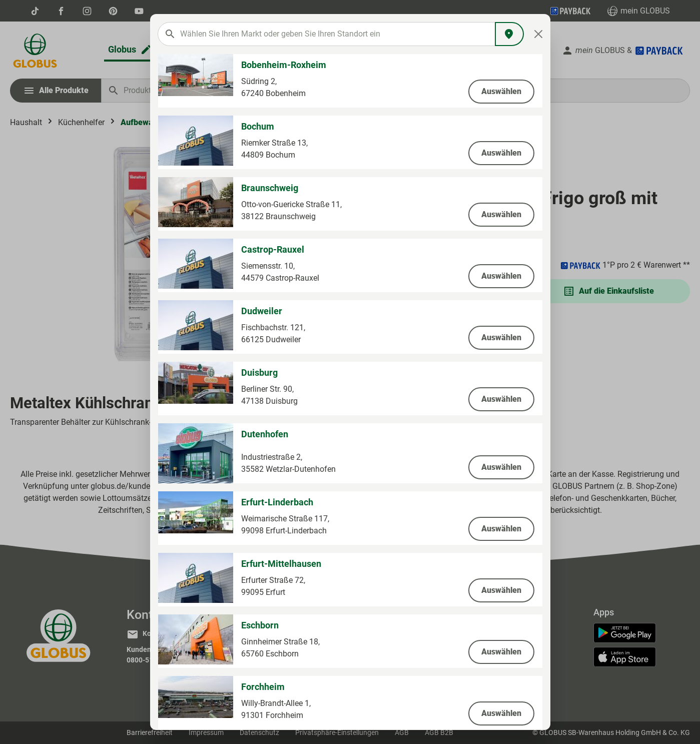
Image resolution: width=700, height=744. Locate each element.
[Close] (538, 34)
